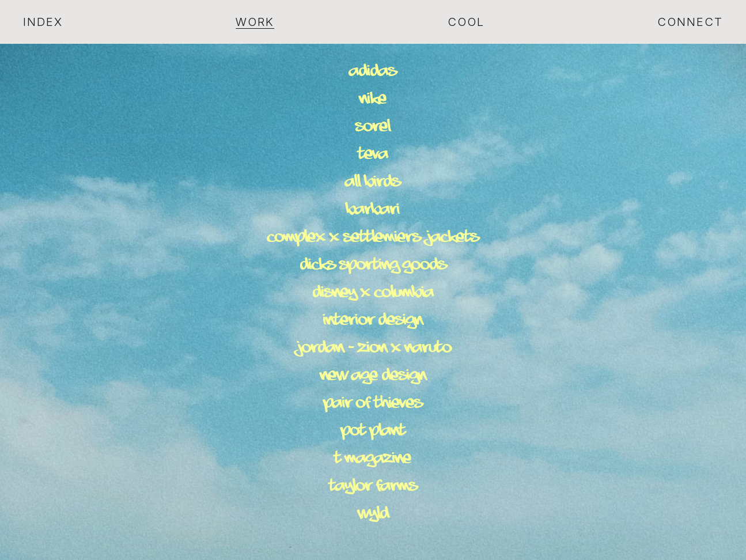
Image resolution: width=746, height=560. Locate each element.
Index (43, 22)
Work (255, 22)
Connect (690, 22)
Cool (466, 22)
